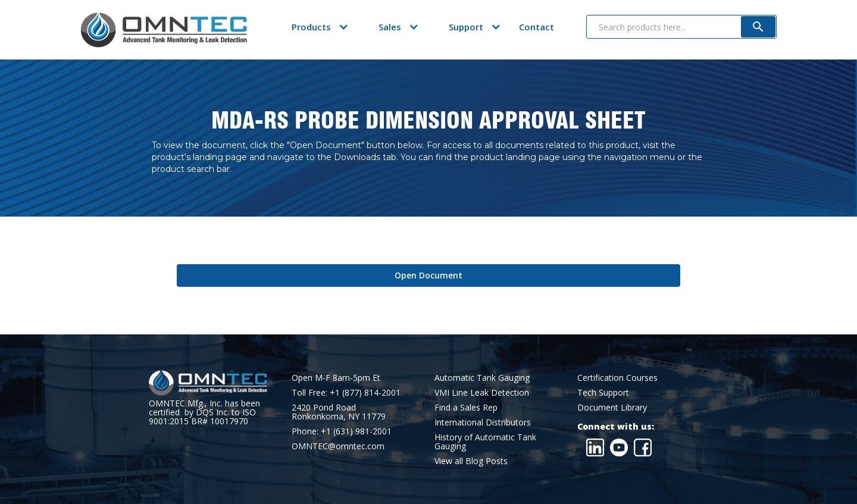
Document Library (612, 407)
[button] (311, 27)
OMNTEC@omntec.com (338, 446)
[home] (164, 30)
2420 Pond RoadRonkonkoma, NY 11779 (339, 412)
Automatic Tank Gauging (482, 378)
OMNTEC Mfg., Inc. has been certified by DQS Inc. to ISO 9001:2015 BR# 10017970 (204, 412)
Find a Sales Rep (466, 407)
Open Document (428, 275)
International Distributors (483, 422)
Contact (537, 27)
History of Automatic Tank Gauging (485, 442)
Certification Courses (617, 378)
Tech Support (603, 392)
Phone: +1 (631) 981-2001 (342, 431)
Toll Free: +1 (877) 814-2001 (346, 392)
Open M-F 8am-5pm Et (336, 378)
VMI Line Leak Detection (482, 392)
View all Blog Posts (471, 461)
